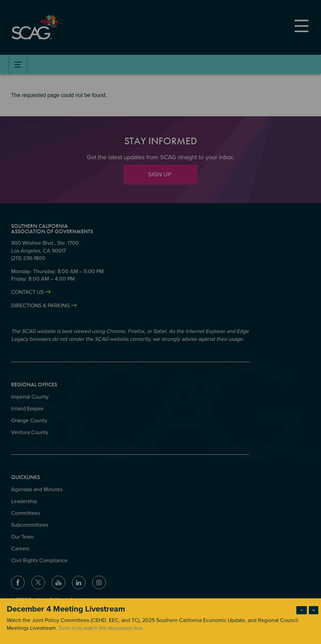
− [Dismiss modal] (302, 610)
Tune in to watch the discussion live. (101, 628)
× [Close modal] (314, 610)
